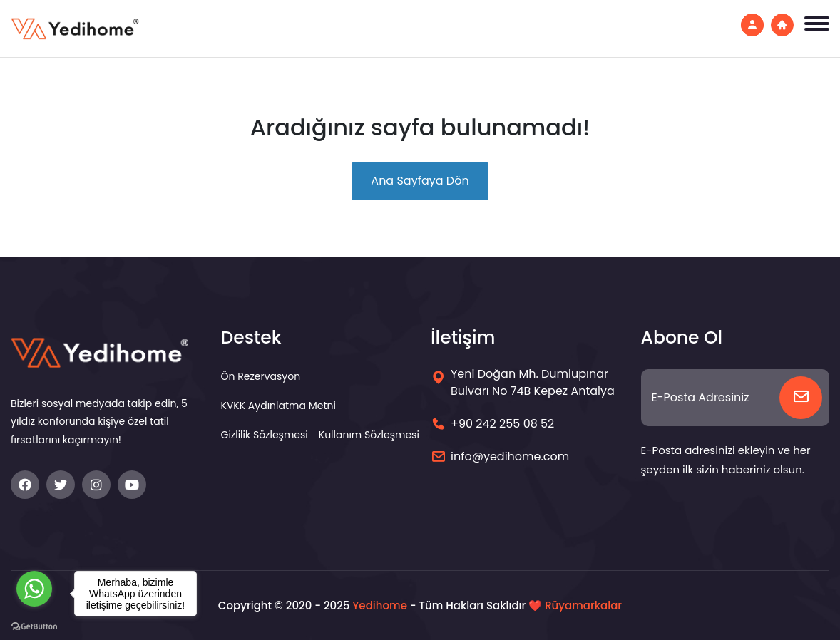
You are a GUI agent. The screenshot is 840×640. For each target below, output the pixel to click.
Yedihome (380, 605)
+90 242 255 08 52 (502, 424)
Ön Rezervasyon (261, 376)
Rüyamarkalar (583, 605)
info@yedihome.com (510, 456)
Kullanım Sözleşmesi (369, 435)
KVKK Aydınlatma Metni (278, 406)
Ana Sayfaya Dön (420, 181)
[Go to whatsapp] (34, 589)
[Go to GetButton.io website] (34, 626)
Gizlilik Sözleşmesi (265, 435)
